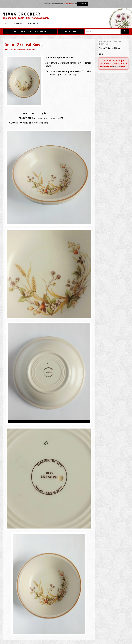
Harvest (31, 50)
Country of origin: (20, 123)
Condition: (25, 118)
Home (5, 23)
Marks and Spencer (15, 50)
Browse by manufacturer (30, 31)
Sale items (71, 31)
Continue (83, 4)
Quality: (26, 113)
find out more (69, 4)
